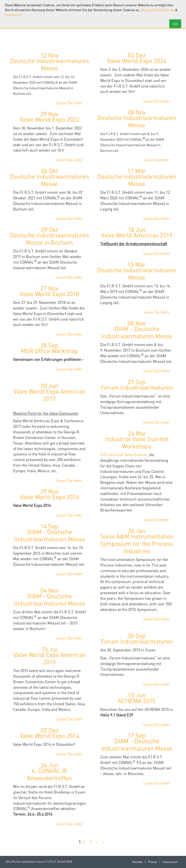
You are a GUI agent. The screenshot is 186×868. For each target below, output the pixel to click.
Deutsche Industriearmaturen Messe (49, 64)
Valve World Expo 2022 (50, 119)
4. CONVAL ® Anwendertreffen (49, 774)
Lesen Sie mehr (69, 103)
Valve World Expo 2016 (50, 497)
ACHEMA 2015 (137, 701)
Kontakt (137, 862)
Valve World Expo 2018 (50, 294)
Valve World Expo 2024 (137, 61)
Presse (152, 862)
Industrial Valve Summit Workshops (137, 442)
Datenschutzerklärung (158, 10)
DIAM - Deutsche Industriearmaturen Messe (137, 332)
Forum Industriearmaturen (137, 387)
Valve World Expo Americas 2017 (50, 395)
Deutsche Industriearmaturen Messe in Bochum (49, 239)
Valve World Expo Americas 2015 (50, 658)
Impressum (13, 15)
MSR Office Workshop (49, 351)
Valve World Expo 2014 (50, 736)
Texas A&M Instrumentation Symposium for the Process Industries (137, 544)
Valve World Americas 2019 (137, 235)
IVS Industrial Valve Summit (124, 455)
